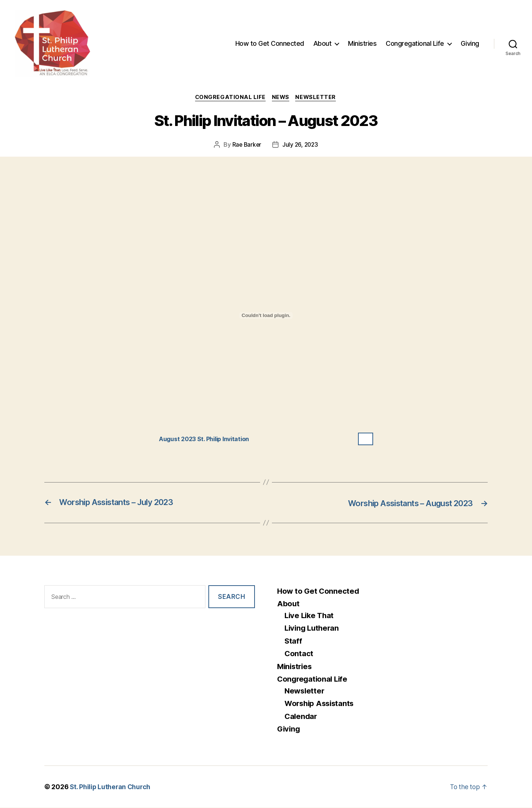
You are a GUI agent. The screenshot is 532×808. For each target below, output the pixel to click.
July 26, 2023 (301, 145)
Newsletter (318, 98)
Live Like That (310, 616)
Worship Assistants (321, 704)
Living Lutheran (313, 629)
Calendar (301, 717)
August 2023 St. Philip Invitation (208, 439)
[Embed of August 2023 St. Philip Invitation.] (266, 316)
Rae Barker (246, 145)
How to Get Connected (270, 43)
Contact (299, 654)
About (323, 43)
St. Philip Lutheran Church (111, 787)
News (281, 98)
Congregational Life (415, 43)
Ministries (362, 43)
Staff (294, 641)
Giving (470, 43)
